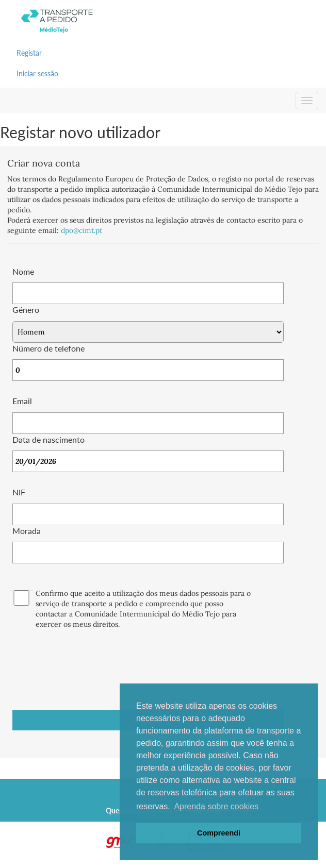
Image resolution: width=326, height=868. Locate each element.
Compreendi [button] (219, 833)
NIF (19, 492)
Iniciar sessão (37, 73)
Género (26, 310)
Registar (29, 53)
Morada (27, 531)
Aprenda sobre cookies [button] (216, 806)
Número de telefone (48, 348)
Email (22, 401)
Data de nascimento (48, 439)
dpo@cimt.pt (81, 230)
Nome (23, 271)
